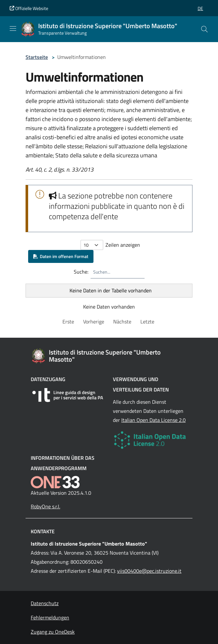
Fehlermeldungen (50, 617)
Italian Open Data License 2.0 (153, 420)
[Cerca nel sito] (204, 29)
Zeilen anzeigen (123, 245)
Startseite (37, 57)
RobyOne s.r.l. (45, 506)
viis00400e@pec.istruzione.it (149, 571)
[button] (200, 8)
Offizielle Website (29, 8)
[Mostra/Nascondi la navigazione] (13, 28)
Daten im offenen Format (61, 256)
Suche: (81, 272)
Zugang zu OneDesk (53, 632)
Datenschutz (45, 603)
